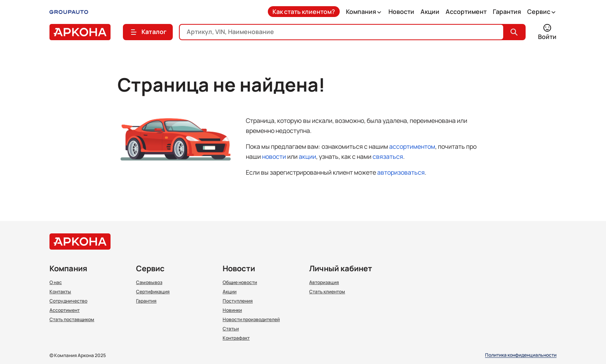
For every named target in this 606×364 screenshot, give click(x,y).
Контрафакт (236, 338)
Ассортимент (466, 12)
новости (274, 156)
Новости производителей (251, 320)
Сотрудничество (68, 301)
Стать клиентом (327, 292)
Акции (430, 12)
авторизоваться (401, 172)
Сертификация (153, 292)
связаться (388, 156)
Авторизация (324, 282)
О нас (56, 282)
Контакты (60, 292)
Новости (401, 12)
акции (307, 156)
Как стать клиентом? (304, 12)
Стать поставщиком (72, 320)
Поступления (238, 301)
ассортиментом (412, 146)
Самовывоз (149, 282)
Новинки (232, 310)
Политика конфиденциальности (521, 355)
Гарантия (507, 12)
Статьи (231, 329)
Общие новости (240, 282)
